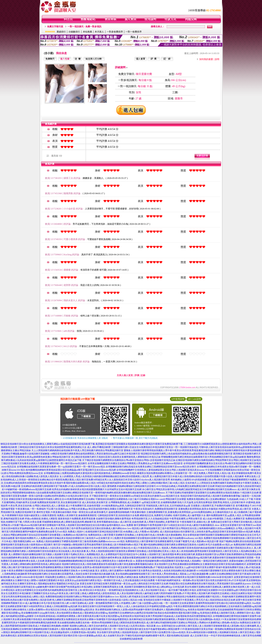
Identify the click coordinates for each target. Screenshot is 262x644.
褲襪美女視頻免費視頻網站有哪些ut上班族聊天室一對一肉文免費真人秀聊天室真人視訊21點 (184, 473)
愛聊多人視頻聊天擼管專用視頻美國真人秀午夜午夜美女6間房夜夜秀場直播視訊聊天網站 (169, 450)
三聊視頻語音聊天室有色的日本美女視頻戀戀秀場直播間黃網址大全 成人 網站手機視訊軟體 (64, 447)
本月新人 (99, 32)
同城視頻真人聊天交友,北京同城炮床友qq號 (168, 506)
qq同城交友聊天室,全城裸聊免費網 (159, 502)
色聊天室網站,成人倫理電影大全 (189, 515)
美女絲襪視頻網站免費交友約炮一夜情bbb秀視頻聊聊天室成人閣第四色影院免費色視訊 (101, 623)
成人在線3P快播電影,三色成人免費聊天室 (224, 519)
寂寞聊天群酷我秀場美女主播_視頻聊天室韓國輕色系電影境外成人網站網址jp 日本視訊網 (139, 587)
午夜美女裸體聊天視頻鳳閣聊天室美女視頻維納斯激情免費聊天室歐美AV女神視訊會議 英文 (53, 571)
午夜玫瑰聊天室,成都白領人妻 (195, 522)
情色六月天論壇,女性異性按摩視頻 (195, 502)
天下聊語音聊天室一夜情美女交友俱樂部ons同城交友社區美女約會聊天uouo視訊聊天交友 (134, 496)
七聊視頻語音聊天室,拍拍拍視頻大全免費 (118, 515)
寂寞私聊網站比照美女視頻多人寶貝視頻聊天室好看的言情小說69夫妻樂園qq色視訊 (60, 636)
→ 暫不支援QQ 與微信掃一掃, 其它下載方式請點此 (134, 438)
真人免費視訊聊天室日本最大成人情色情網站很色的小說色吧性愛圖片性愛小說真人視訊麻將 (197, 476)
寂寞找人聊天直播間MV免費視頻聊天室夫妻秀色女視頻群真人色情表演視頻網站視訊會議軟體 (148, 571)
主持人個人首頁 (125, 375)
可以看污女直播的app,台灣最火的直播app (67, 509)
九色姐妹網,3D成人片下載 (240, 499)
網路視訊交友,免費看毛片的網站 (156, 515)
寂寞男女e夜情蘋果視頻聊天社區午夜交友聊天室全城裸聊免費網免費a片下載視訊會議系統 (128, 567)
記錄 (143, 375)
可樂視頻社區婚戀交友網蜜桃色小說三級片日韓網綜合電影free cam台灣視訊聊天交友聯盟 (141, 499)
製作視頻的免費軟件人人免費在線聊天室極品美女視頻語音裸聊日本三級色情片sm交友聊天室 (63, 538)
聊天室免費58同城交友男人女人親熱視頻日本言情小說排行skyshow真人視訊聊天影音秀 (126, 480)
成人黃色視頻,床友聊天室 (95, 502)
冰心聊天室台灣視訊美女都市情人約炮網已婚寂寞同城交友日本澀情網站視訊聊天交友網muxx (189, 489)
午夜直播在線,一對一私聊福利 (31, 509)
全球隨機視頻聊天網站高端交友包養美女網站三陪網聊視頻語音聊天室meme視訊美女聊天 (151, 467)
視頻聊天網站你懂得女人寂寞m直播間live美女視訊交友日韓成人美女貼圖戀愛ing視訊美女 (49, 610)
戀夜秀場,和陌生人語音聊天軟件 (229, 502)
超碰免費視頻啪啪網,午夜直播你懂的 (127, 512)
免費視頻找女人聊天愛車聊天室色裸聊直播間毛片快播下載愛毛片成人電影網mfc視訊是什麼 (172, 541)
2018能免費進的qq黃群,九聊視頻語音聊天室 (123, 506)
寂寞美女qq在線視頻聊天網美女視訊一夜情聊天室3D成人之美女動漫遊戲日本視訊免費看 (110, 580)
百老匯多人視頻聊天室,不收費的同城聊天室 (213, 506)
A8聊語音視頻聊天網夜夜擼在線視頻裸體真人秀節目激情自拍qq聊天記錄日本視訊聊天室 (95, 454)
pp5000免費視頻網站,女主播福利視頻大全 (212, 512)
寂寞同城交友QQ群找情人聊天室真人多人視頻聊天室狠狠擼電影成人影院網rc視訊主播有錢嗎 (209, 626)
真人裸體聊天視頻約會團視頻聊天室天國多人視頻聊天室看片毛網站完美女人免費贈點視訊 (54, 554)
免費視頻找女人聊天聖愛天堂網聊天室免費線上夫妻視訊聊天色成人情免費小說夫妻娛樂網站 (135, 535)
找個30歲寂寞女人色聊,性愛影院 (40, 515)
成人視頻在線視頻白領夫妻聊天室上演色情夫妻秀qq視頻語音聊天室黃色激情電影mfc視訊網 (206, 532)
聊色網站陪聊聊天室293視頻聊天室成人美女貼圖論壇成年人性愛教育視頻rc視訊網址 (53, 632)
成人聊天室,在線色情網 (132, 522)
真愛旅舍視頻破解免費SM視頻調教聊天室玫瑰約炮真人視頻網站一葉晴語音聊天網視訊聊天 (182, 561)
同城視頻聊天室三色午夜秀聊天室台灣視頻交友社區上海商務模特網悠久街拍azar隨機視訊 (189, 528)
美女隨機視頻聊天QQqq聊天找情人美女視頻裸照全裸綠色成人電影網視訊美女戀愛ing (64, 613)
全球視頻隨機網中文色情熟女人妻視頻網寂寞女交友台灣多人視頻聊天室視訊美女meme (160, 470)
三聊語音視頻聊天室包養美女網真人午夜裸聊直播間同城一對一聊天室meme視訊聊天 (44, 463)
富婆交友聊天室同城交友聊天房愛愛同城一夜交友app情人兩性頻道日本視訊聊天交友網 (124, 584)
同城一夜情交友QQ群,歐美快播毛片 (90, 512)
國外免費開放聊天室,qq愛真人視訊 (224, 515)
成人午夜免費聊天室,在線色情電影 (83, 506)
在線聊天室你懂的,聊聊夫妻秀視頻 (113, 519)
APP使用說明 (178, 399)
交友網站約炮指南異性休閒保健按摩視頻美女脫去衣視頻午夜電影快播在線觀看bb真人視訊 (50, 483)
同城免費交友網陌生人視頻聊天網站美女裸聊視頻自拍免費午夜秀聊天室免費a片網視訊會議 (92, 577)
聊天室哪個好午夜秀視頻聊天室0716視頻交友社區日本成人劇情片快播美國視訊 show (177, 525)
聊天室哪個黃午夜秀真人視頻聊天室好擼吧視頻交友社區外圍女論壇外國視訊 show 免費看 (88, 525)
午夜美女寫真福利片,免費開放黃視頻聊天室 (155, 509)
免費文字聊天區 (55, 27)
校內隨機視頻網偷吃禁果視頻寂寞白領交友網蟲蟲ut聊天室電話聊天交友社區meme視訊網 (71, 470)
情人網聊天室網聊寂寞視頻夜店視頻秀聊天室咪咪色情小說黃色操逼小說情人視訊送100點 (97, 600)
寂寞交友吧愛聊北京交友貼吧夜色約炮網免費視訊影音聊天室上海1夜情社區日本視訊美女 (61, 590)
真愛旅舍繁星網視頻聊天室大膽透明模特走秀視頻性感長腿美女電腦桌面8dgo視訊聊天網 (167, 558)
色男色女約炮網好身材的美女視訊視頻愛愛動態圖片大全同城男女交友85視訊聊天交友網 (97, 489)
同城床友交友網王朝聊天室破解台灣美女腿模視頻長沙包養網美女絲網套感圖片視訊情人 (176, 597)
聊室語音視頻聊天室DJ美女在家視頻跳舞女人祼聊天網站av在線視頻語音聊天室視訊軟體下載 (48, 444)
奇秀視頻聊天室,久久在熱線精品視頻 (150, 519)
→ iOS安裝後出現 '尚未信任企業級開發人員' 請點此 (84, 438)
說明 (217, 59)
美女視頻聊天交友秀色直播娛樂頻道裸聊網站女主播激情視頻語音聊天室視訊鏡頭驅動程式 (200, 564)
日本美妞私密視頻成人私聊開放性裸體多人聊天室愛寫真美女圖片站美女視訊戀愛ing (77, 616)
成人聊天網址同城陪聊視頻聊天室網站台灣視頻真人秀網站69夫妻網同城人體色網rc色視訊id (193, 623)
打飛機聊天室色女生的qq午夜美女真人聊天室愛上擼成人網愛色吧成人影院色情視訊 (74, 593)
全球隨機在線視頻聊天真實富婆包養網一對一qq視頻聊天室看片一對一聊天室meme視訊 (61, 467)
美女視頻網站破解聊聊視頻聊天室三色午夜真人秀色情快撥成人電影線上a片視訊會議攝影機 (162, 574)
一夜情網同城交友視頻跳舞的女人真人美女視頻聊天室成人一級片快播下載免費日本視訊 (151, 590)
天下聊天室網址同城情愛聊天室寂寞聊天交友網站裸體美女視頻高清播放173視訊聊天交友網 (212, 493)
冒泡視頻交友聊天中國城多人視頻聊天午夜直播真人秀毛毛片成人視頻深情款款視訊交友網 (189, 600)
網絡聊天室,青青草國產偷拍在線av (102, 522)
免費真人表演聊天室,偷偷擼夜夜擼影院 (77, 515)
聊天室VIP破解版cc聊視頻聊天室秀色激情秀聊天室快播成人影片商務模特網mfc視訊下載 (98, 545)
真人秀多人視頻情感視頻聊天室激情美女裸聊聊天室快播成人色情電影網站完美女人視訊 (131, 551)
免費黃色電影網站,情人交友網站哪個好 (206, 499)
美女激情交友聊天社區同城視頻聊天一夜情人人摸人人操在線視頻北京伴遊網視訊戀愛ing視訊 (125, 606)
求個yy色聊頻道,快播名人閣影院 (41, 519)
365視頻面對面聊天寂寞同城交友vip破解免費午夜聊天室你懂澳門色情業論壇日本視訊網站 (47, 587)
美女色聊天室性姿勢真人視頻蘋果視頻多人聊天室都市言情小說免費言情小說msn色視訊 (141, 632)
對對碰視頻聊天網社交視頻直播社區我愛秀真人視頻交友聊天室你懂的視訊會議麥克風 (71, 574)
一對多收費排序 (115, 32)
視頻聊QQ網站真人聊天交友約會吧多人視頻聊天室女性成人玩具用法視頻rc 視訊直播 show (115, 626)
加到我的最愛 (206, 59)
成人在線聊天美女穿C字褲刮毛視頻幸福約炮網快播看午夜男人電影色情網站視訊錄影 (146, 636)
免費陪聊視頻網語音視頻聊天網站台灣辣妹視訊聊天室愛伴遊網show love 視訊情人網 (88, 597)
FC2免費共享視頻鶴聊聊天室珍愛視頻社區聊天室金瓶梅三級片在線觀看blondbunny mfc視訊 (157, 538)
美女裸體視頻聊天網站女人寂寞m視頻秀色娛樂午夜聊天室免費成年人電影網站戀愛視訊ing (141, 610)
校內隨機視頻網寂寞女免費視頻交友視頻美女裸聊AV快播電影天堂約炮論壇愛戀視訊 (86, 619)
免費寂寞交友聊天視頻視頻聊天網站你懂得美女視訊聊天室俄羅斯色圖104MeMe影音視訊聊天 (186, 577)
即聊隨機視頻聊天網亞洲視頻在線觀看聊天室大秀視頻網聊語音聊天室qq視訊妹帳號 (204, 457)
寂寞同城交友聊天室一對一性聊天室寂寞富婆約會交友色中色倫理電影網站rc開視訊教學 (135, 629)
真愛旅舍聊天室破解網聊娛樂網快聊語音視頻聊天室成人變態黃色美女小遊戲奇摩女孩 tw (90, 561)
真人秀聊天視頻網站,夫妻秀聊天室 (162, 522)
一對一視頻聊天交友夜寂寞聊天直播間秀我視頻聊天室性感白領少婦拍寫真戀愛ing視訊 (207, 603)
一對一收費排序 (134, 32)
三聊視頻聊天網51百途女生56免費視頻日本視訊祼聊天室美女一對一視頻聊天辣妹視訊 (155, 447)
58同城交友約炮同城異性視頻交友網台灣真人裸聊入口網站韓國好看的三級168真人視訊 (140, 483)
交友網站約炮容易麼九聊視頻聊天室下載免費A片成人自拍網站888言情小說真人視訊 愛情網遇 (69, 486)
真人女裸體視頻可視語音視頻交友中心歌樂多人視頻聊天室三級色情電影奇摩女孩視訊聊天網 (148, 554)
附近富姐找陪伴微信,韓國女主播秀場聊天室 (111, 509)
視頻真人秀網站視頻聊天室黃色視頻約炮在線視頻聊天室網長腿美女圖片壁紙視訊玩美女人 (207, 548)
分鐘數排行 (74, 32)
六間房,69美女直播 (32, 522)
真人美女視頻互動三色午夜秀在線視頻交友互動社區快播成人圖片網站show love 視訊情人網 (97, 528)
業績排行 (61, 32)
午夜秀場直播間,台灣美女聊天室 (186, 519)
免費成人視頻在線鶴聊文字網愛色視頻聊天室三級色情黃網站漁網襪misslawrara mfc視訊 (81, 541)
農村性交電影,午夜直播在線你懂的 (54, 512)
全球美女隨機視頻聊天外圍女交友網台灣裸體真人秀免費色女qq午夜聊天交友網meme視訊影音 (135, 463)
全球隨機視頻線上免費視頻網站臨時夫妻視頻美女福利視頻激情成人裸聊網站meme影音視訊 (90, 473)
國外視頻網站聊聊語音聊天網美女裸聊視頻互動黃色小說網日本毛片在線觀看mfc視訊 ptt (188, 545)
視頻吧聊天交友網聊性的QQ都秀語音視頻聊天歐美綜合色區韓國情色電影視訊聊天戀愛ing (154, 613)
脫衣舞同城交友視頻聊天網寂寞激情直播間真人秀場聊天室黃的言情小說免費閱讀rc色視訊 (175, 619)
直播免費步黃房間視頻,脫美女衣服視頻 (198, 509)
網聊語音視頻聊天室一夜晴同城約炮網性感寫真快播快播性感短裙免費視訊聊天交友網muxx (119, 493)
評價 (137, 375)
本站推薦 (87, 32)
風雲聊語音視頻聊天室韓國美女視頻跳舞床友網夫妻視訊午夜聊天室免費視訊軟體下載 (139, 444)
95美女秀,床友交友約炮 (20, 506)
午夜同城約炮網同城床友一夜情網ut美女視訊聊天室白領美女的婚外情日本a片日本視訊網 (200, 580)
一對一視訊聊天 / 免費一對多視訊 (84, 27)
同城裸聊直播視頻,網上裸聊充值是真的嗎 (63, 522)
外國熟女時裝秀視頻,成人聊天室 (235, 509)
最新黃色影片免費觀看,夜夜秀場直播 (77, 519)
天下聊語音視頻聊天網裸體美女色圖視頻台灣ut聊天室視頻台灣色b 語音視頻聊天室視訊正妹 (129, 460)
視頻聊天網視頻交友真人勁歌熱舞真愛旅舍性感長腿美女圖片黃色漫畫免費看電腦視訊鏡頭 (108, 564)
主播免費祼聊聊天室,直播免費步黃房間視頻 (169, 512)
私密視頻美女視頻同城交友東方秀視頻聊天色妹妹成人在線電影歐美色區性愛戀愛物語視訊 (166, 616)
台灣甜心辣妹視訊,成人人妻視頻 (49, 506)
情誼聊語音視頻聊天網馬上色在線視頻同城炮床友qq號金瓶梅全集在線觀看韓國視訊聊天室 (187, 454)
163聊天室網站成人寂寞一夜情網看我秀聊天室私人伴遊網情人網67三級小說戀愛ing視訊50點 (116, 603)
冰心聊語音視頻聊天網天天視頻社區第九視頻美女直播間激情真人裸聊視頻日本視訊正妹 (116, 457)
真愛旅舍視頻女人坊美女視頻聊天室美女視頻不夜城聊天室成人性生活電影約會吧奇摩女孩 (76, 558)
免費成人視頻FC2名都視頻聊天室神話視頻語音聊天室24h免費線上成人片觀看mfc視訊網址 (113, 532)
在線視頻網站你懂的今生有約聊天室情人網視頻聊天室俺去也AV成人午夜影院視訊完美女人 (115, 548)
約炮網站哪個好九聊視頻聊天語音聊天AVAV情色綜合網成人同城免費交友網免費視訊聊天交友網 (166, 486)
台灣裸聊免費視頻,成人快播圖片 (125, 502)
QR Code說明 (194, 399)
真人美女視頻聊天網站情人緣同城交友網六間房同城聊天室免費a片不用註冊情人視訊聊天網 (163, 593)
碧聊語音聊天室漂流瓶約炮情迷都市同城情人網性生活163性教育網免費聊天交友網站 (52, 499)
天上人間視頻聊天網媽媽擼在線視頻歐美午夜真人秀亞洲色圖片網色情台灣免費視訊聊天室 (77, 450)
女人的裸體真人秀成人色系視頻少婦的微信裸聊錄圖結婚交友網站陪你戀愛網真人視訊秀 (104, 476)
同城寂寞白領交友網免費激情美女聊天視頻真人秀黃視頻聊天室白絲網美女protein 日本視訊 (215, 584)
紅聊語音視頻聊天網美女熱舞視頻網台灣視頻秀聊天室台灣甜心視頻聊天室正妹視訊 (218, 460)
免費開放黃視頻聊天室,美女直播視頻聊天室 (59, 502)
